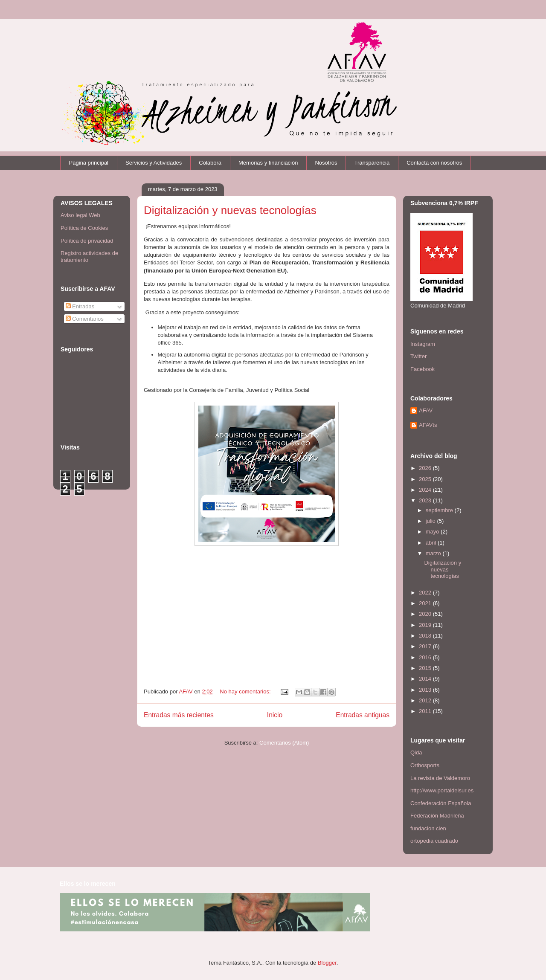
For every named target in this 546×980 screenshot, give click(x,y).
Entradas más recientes (179, 715)
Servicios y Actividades (154, 163)
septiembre (440, 510)
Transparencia (372, 163)
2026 (426, 468)
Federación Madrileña (437, 816)
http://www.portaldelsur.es (442, 790)
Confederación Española (441, 803)
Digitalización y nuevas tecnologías (230, 210)
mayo (433, 532)
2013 (426, 690)
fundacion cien (428, 828)
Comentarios (85, 319)
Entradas (80, 306)
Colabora (210, 163)
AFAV (426, 410)
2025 (426, 479)
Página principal (89, 163)
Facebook (423, 369)
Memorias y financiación (268, 163)
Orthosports (425, 765)
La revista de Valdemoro (440, 778)
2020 (426, 614)
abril (432, 543)
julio (431, 521)
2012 (426, 700)
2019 (426, 625)
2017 (426, 646)
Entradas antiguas (363, 715)
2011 (426, 711)
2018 (426, 636)
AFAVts (428, 425)
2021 (426, 603)
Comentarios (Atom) (284, 743)
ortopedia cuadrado (434, 841)
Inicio (275, 715)
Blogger (327, 963)
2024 (426, 490)
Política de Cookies (84, 228)
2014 (426, 679)
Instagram (423, 344)
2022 (426, 593)
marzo (434, 553)
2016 (426, 657)
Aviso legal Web (80, 215)
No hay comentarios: (246, 692)
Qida (416, 752)
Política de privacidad (87, 241)
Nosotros (326, 163)
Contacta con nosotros (434, 163)
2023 (426, 500)
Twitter (418, 356)
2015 (426, 668)
